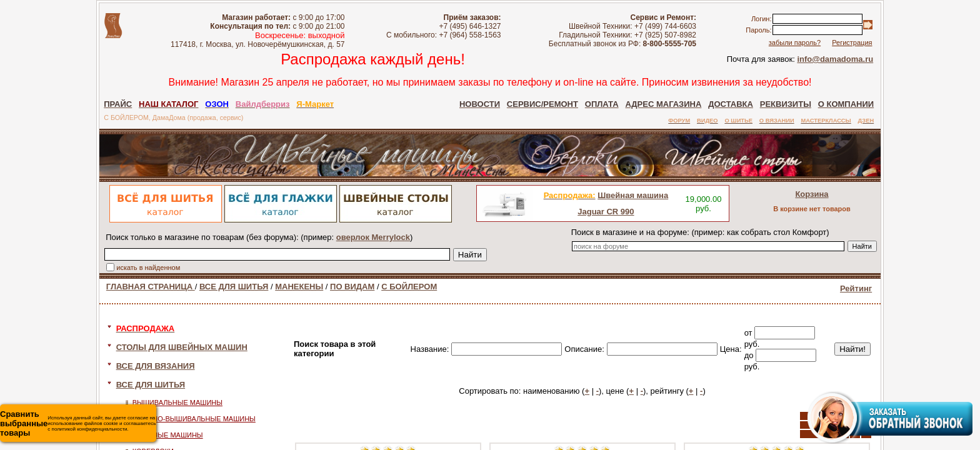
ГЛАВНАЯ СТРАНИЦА (151, 287)
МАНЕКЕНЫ (299, 287)
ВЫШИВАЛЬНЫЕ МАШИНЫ (177, 402)
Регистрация (852, 42)
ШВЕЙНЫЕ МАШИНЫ (168, 435)
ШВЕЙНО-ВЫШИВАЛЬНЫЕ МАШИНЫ (194, 419)
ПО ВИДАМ (352, 287)
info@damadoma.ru (835, 59)
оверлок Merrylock (373, 237)
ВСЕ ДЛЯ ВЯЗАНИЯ (156, 366)
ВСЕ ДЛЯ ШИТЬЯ (234, 287)
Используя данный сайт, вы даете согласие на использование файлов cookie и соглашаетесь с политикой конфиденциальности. (78, 423)
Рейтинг (856, 288)
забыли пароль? (795, 42)
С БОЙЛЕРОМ (409, 287)
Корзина (812, 194)
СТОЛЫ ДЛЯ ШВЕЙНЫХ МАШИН (182, 347)
